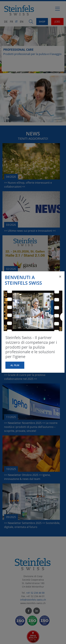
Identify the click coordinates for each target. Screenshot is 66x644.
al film (15, 365)
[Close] (60, 277)
